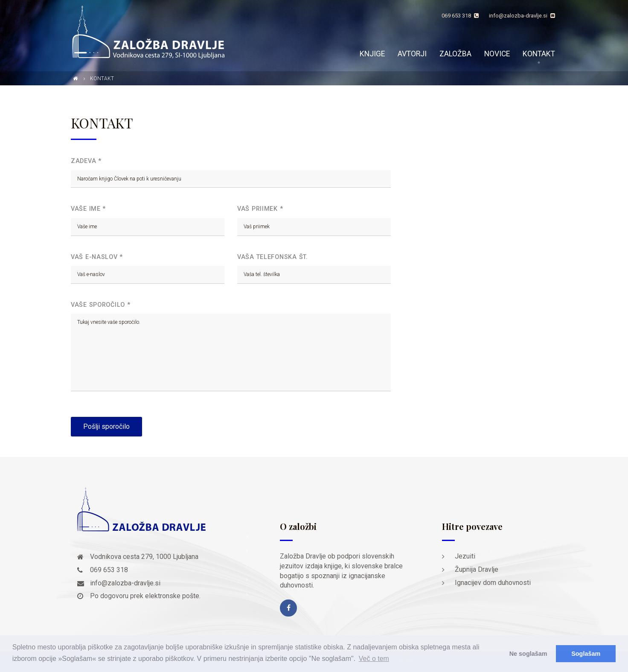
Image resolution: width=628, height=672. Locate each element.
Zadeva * (86, 161)
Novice (497, 54)
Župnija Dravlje (477, 569)
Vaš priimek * (260, 209)
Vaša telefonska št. (273, 257)
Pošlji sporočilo (106, 426)
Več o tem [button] (374, 659)
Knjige (372, 54)
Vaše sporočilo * (101, 305)
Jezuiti (465, 556)
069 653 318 (460, 16)
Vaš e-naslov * (97, 257)
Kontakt (539, 54)
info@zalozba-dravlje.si (522, 16)
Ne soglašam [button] (528, 654)
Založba (455, 54)
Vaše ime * (88, 209)
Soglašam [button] (586, 654)
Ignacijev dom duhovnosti (493, 583)
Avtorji (412, 54)
